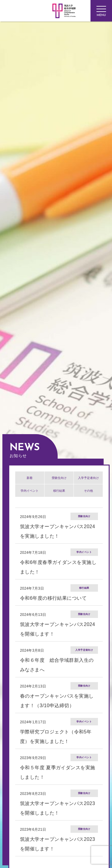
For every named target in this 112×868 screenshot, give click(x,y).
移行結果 (59, 491)
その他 (88, 491)
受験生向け (59, 478)
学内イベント (30, 491)
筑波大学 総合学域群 (42, 86)
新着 (30, 478)
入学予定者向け (88, 478)
